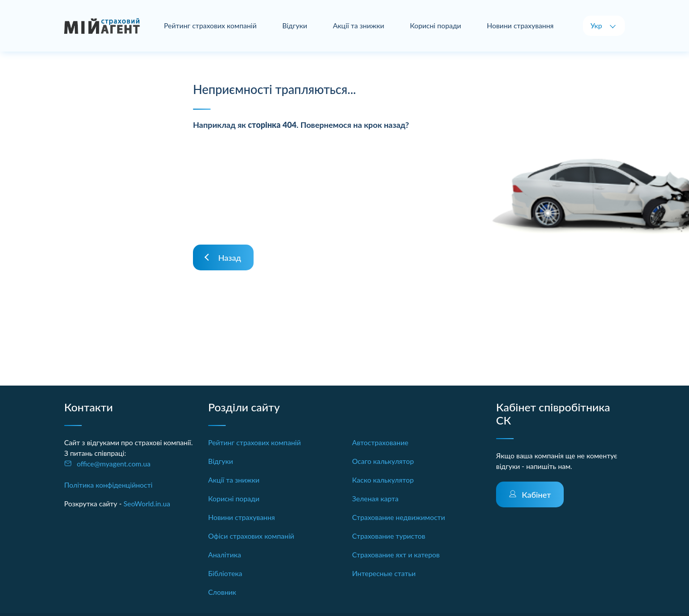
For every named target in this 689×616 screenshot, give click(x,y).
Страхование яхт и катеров (396, 555)
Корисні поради (436, 26)
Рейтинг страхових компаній (211, 26)
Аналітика (225, 555)
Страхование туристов (389, 536)
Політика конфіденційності (108, 485)
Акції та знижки (359, 26)
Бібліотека (225, 573)
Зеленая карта (375, 499)
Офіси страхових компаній (251, 536)
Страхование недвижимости (399, 517)
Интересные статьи (384, 573)
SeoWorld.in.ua (147, 504)
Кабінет (536, 494)
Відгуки (295, 26)
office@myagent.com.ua (114, 464)
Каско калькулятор (383, 480)
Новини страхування (520, 26)
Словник (222, 592)
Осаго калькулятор (383, 461)
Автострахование (380, 442)
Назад (230, 257)
